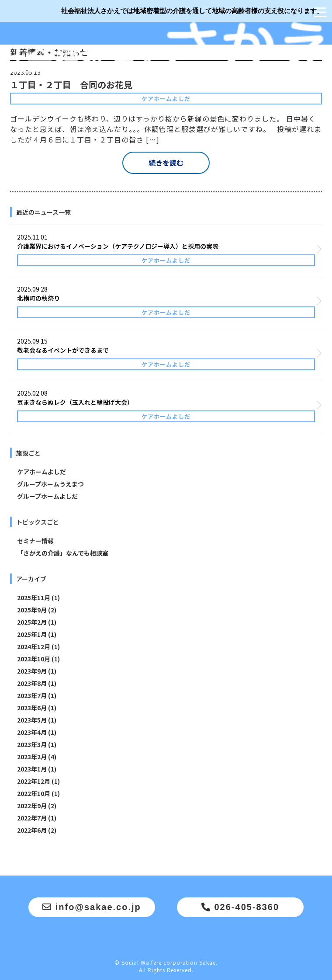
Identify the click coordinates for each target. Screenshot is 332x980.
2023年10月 (34, 659)
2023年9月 (32, 671)
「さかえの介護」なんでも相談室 (63, 553)
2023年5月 (32, 720)
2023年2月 (32, 757)
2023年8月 (32, 683)
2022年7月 (32, 818)
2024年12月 (34, 646)
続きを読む (166, 163)
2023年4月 (32, 732)
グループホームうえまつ (50, 484)
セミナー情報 (35, 541)
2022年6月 (32, 830)
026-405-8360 (240, 907)
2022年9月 (32, 806)
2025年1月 (32, 634)
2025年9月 (32, 610)
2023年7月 (32, 695)
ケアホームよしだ (41, 472)
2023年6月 (32, 708)
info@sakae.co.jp (92, 907)
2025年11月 (34, 598)
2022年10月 (34, 793)
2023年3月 (32, 744)
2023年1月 (32, 769)
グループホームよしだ (47, 496)
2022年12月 (34, 781)
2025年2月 (32, 622)
